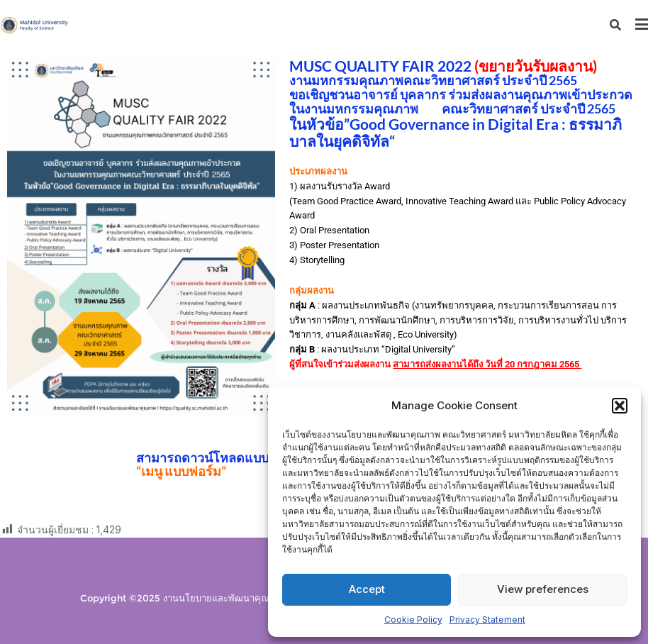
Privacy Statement (487, 620)
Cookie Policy (413, 620)
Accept (367, 589)
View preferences (543, 589)
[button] (620, 406)
